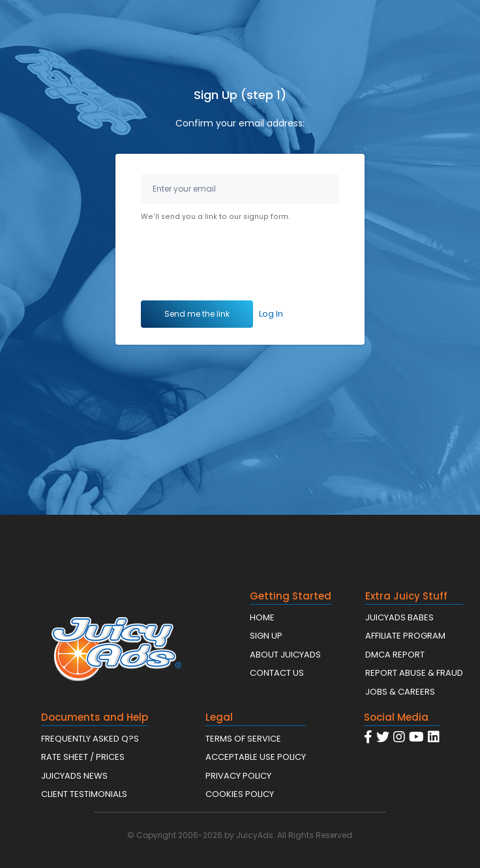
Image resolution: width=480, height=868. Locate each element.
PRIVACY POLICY (238, 776)
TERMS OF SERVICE (243, 739)
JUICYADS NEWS (74, 776)
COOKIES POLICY (240, 794)
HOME (262, 617)
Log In (271, 314)
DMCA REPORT (395, 655)
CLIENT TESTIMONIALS (84, 794)
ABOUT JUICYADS (285, 655)
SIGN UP (266, 636)
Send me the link (197, 314)
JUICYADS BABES (399, 617)
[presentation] (240, 263)
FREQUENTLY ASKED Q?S (90, 739)
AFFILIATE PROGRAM (405, 636)
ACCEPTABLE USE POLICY (256, 757)
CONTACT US (277, 673)
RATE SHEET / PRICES (83, 757)
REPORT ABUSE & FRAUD (414, 673)
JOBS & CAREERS (400, 692)
